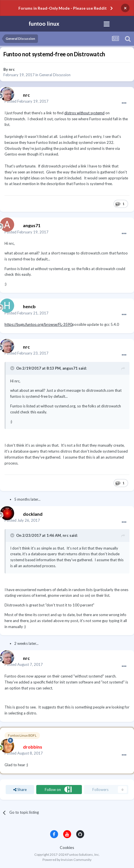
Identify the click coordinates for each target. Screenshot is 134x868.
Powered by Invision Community (67, 860)
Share (20, 790)
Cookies (67, 847)
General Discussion (55, 75)
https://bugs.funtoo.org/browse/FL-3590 (38, 324)
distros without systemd (84, 113)
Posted (26, 101)
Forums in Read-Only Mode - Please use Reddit (63, 8)
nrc (12, 69)
